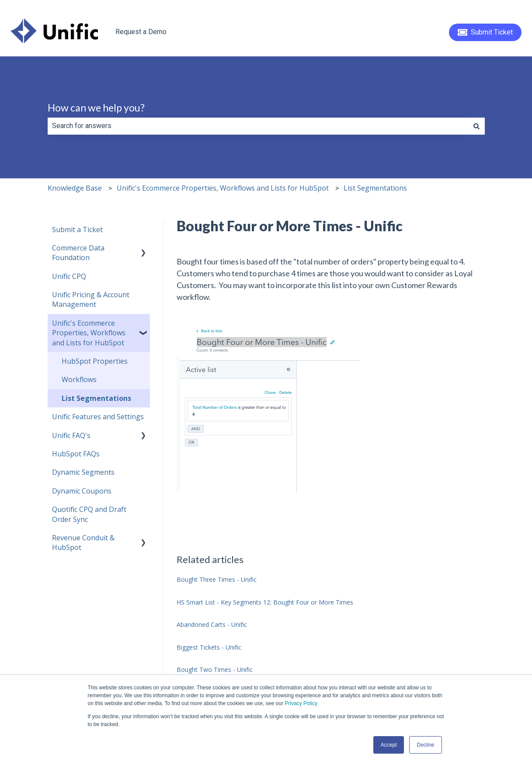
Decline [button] (425, 745)
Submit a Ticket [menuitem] (77, 229)
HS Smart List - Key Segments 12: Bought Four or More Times (265, 602)
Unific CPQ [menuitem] (69, 276)
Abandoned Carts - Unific (212, 624)
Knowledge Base (75, 188)
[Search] (476, 126)
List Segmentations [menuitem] (96, 398)
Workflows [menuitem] (79, 379)
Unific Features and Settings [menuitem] (98, 417)
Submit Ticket (485, 32)
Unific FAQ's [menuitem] (71, 435)
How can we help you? (96, 108)
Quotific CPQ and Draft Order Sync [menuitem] (89, 514)
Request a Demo (141, 32)
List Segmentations (375, 188)
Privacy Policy (301, 703)
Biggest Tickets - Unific (209, 647)
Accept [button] (389, 745)
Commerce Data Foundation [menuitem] (78, 253)
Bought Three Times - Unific (217, 579)
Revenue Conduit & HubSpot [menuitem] (83, 542)
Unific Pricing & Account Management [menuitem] (91, 299)
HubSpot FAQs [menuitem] (76, 454)
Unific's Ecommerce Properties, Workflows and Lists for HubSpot (223, 188)
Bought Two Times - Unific (215, 669)
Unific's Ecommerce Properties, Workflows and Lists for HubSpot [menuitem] (89, 333)
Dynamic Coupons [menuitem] (82, 491)
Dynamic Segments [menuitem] (83, 472)
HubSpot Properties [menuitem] (95, 361)
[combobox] (258, 126)
